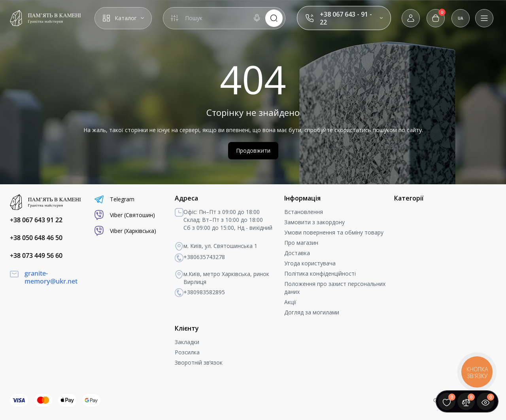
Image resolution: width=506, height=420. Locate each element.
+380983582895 (200, 293)
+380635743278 (200, 257)
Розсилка (187, 352)
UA (461, 18)
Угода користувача (310, 263)
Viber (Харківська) (125, 231)
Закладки (187, 342)
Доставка (297, 253)
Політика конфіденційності (320, 273)
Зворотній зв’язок (199, 362)
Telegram (114, 199)
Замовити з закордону (314, 222)
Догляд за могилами (312, 312)
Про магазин (301, 243)
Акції (290, 302)
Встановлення (304, 212)
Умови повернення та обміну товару (334, 232)
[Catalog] (123, 18)
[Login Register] (411, 18)
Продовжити (253, 150)
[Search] (257, 18)
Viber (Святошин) (125, 215)
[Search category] (174, 18)
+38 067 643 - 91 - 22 (346, 18)
